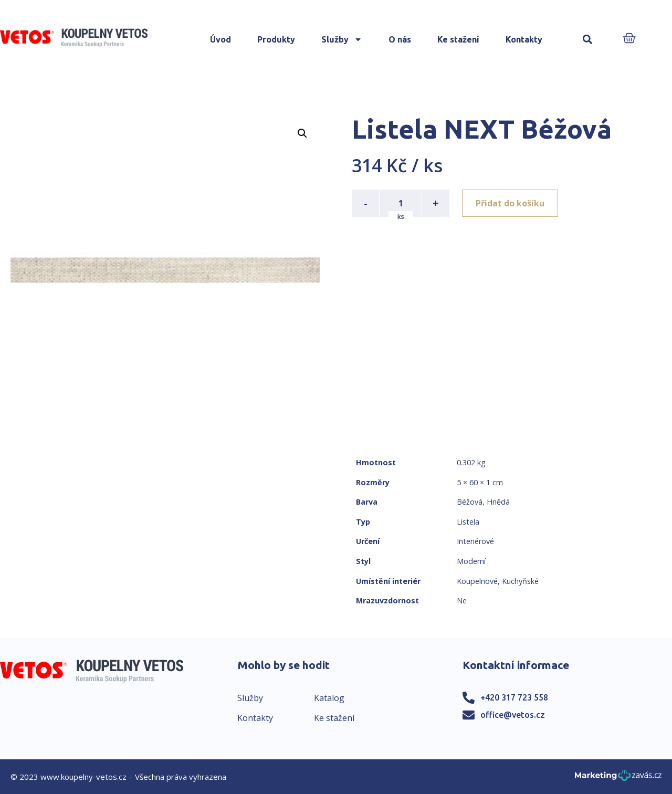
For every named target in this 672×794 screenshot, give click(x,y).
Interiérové (475, 541)
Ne (462, 600)
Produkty (276, 39)
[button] (588, 40)
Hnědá (498, 502)
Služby (342, 39)
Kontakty (524, 39)
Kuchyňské (520, 581)
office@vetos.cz (513, 715)
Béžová (470, 502)
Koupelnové (477, 581)
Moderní (471, 561)
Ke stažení (458, 39)
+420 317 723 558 (514, 697)
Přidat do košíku (510, 203)
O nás (400, 39)
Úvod (220, 39)
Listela (468, 522)
